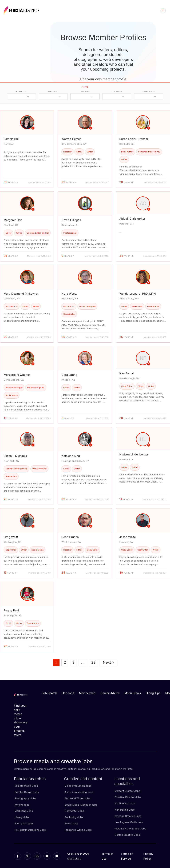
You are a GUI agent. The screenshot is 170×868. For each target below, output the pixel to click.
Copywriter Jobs (74, 811)
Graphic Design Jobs (27, 792)
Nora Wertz (69, 294)
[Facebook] (17, 856)
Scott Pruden (70, 537)
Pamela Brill (11, 139)
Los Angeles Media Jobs (129, 822)
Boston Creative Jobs (127, 835)
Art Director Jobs (125, 803)
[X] (27, 856)
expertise (21, 91)
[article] (27, 149)
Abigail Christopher (132, 219)
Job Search (49, 693)
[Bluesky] (47, 856)
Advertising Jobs (125, 810)
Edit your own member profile (103, 79)
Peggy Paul (11, 610)
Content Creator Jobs (127, 791)
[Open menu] (163, 11)
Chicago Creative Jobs (128, 816)
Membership (87, 693)
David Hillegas (71, 220)
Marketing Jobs (24, 811)
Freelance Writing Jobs (78, 830)
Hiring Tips (153, 693)
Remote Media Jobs (26, 786)
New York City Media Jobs (130, 828)
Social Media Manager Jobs (81, 805)
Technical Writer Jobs (77, 798)
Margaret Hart (13, 220)
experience (149, 91)
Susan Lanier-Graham (134, 139)
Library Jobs (22, 817)
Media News (133, 693)
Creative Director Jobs (128, 797)
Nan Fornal (127, 373)
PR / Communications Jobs (30, 830)
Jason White (128, 537)
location (117, 91)
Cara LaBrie (69, 375)
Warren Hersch (71, 139)
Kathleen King (71, 456)
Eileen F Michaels (15, 456)
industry (85, 91)
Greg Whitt (11, 537)
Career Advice (110, 693)
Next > (108, 662)
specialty (53, 91)
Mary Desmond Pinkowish (21, 294)
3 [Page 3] (73, 662)
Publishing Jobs (74, 817)
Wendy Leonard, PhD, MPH (138, 294)
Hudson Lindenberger (134, 454)
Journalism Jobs (24, 823)
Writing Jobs (22, 805)
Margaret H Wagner (17, 375)
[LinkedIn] (37, 856)
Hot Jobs (68, 693)
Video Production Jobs (78, 786)
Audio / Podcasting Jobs (79, 792)
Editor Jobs (71, 823)
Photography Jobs (25, 798)
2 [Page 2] (65, 662)
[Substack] (57, 856)
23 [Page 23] (94, 662)
